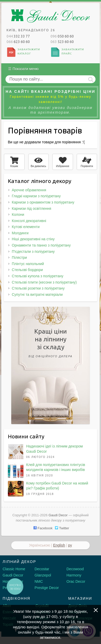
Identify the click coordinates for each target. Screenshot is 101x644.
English (59, 545)
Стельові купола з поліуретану (38, 276)
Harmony (74, 575)
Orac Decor (76, 581)
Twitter (62, 528)
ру (70, 545)
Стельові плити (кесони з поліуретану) (44, 282)
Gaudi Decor (13, 575)
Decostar (42, 569)
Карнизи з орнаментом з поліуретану (43, 202)
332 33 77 (18, 36)
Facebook (43, 528)
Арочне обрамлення (29, 190)
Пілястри (19, 257)
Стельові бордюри (27, 270)
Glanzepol (43, 575)
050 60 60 (62, 36)
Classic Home (14, 569)
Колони (18, 214)
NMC (39, 581)
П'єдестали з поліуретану (33, 252)
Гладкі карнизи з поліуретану (36, 196)
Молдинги (20, 233)
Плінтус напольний (28, 264)
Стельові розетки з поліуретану (38, 288)
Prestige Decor (47, 588)
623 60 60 (18, 42)
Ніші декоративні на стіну (33, 239)
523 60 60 (62, 42)
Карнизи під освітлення (32, 208)
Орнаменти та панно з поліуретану (41, 245)
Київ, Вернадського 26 (31, 30)
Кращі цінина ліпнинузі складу (50, 344)
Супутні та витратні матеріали (37, 295)
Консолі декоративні (29, 221)
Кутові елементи (26, 227)
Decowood (75, 569)
